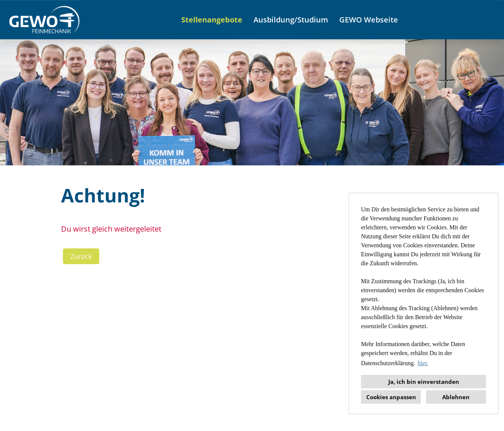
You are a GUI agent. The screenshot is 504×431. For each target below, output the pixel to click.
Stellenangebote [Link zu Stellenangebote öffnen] (212, 20)
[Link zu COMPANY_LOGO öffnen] (44, 20)
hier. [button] (423, 363)
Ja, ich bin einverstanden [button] (424, 382)
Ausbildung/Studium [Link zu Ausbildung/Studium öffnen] (291, 20)
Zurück (81, 256)
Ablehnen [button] (456, 397)
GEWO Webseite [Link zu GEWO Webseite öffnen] (369, 20)
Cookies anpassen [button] (391, 397)
